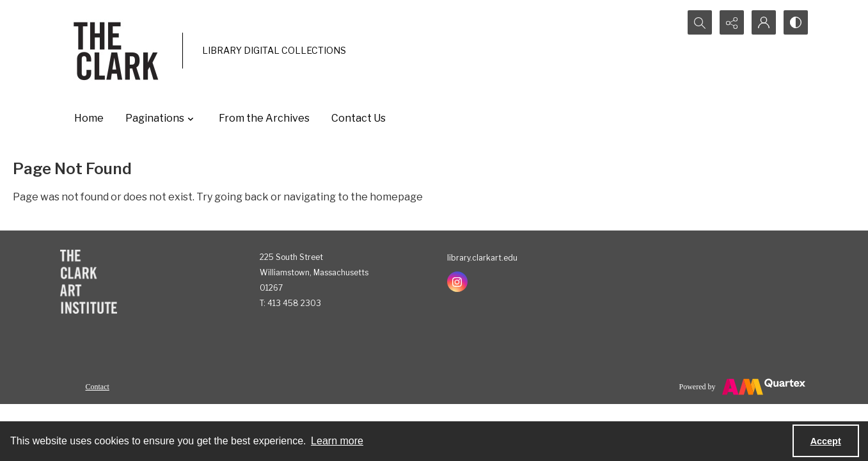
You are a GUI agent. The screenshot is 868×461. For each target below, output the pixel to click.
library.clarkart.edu (482, 258)
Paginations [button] (161, 118)
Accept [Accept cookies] (826, 441)
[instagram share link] (457, 282)
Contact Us (359, 118)
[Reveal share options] (732, 22)
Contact (98, 387)
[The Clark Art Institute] (89, 282)
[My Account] (764, 22)
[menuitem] (98, 386)
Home (89, 118)
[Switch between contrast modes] (796, 22)
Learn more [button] (337, 441)
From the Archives (264, 118)
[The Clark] (118, 51)
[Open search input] (700, 22)
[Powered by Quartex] (742, 387)
